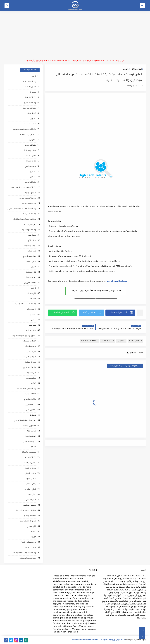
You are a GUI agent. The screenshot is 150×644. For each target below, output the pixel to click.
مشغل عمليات (30, 505)
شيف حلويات (31, 437)
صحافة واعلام (30, 516)
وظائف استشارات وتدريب (25, 304)
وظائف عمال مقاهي (28, 558)
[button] (120, 313)
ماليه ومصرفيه (30, 357)
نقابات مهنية (31, 362)
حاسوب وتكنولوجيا (28, 135)
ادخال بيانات (137, 69)
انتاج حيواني (31, 527)
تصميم (33, 172)
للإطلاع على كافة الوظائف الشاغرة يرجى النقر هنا (96, 291)
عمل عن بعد (31, 378)
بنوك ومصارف (30, 246)
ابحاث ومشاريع (30, 257)
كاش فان (32, 495)
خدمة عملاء (108, 341)
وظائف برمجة (30, 145)
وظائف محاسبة (89, 341)
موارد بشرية (31, 161)
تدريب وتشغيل (30, 442)
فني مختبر (32, 352)
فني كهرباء (32, 294)
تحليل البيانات (30, 463)
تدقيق (34, 320)
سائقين (33, 177)
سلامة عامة (31, 278)
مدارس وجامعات (29, 204)
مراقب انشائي (30, 474)
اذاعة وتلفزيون (30, 283)
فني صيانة (32, 251)
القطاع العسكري (29, 341)
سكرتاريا (33, 140)
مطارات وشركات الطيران (26, 511)
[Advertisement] (75, 35)
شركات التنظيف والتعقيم (25, 421)
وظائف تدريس (30, 182)
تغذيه (34, 384)
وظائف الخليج (30, 103)
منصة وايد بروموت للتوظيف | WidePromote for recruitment (98, 640)
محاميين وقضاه (29, 426)
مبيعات (33, 92)
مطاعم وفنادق (30, 151)
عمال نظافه (31, 262)
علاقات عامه (31, 331)
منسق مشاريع (30, 368)
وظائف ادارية (31, 98)
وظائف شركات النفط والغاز (25, 553)
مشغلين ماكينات (29, 452)
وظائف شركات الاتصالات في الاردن (22, 209)
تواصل (33, 532)
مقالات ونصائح (30, 399)
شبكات (33, 415)
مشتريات (32, 235)
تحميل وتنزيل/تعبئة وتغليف (24, 336)
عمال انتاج (32, 241)
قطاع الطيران (30, 489)
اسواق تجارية (31, 193)
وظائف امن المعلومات (27, 389)
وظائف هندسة (30, 82)
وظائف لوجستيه (29, 230)
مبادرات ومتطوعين (28, 521)
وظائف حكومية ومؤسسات (25, 129)
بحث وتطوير (31, 405)
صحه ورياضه (31, 468)
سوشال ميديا (30, 225)
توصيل (33, 315)
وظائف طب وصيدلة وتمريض (24, 188)
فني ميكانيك (31, 272)
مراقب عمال (31, 431)
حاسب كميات (30, 479)
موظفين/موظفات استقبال (25, 219)
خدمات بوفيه (31, 394)
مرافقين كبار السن (28, 542)
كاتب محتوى (31, 309)
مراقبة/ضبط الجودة (28, 198)
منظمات (32, 299)
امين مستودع (30, 167)
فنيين (34, 267)
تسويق (33, 119)
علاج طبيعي (31, 500)
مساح (34, 447)
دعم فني (33, 325)
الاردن (126, 69)
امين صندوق (31, 347)
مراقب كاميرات (30, 548)
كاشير (34, 288)
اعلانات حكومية (30, 124)
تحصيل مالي (31, 410)
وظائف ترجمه (30, 458)
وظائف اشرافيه (29, 214)
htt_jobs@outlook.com (117, 281)
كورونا (34, 537)
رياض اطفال (31, 484)
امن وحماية (32, 373)
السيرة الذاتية (30, 87)
